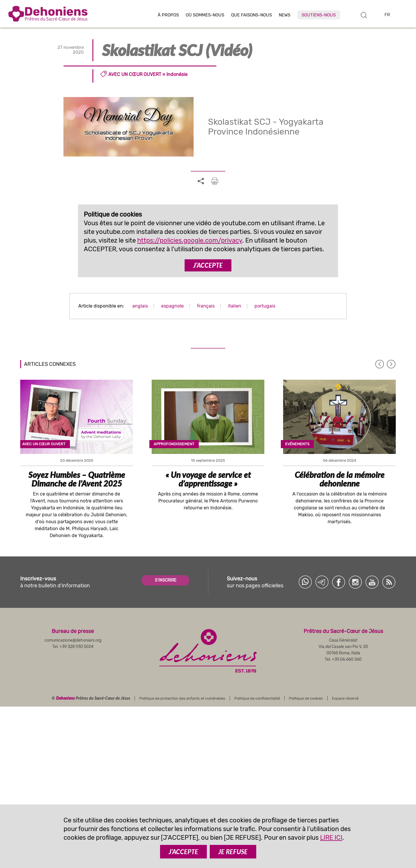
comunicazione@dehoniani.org (73, 640)
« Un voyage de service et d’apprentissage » (208, 479)
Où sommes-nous (205, 15)
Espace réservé (345, 698)
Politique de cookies (306, 698)
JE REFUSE (233, 852)
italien (235, 306)
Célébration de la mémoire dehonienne (340, 479)
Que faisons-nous (251, 15)
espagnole (172, 306)
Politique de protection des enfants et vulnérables (182, 698)
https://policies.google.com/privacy (190, 240)
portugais (265, 306)
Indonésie (177, 74)
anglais (140, 306)
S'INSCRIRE (166, 580)
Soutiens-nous (319, 15)
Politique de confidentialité (257, 698)
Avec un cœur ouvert (135, 74)
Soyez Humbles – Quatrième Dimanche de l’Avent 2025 (77, 479)
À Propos (168, 15)
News (285, 15)
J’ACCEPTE (208, 265)
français (206, 306)
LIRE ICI (331, 838)
